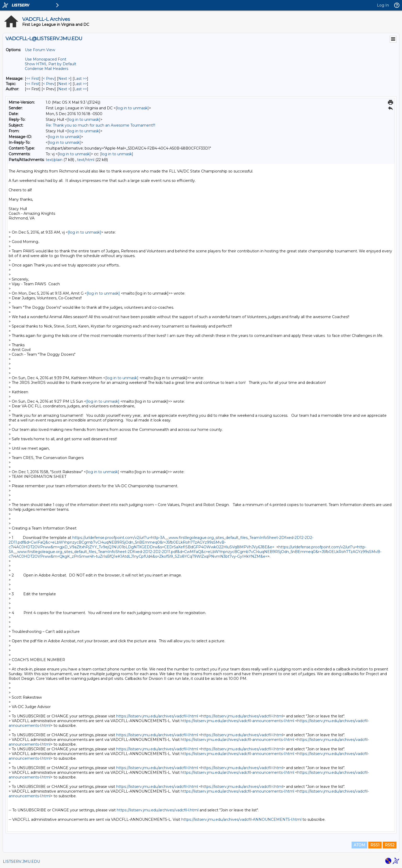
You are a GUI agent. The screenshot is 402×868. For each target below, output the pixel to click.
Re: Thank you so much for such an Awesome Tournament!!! (100, 125)
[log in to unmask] (132, 108)
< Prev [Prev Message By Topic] (49, 84)
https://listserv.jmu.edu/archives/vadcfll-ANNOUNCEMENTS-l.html (241, 819)
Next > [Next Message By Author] (64, 89)
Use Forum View (40, 50)
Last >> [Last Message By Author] (80, 89)
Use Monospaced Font (46, 59)
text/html (86, 160)
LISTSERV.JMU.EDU (21, 861)
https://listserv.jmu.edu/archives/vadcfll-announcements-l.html (237, 721)
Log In (383, 5)
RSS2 (390, 845)
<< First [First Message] (33, 79)
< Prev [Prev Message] (49, 79)
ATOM (359, 845)
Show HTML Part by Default (51, 64)
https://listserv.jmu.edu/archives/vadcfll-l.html (157, 716)
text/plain (54, 160)
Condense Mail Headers (46, 69)
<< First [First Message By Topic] (33, 84)
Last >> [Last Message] (80, 79)
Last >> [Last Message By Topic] (80, 84)
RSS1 (375, 845)
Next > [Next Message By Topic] (64, 84)
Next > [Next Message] (64, 79)
